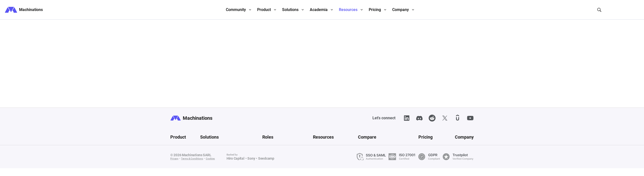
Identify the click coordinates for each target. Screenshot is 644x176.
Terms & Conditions (192, 159)
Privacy (174, 159)
